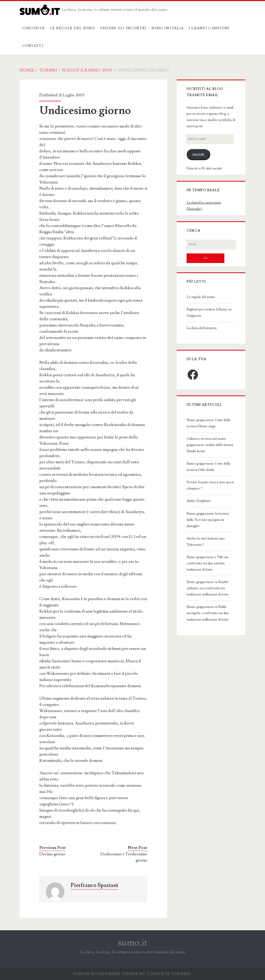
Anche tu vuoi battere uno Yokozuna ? (206, 542)
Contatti (33, 46)
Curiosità (34, 28)
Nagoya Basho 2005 (87, 70)
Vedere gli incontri (123, 28)
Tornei (48, 70)
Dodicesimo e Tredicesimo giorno (124, 857)
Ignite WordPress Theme (106, 974)
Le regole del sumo (72, 28)
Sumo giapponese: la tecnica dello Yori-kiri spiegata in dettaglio (208, 520)
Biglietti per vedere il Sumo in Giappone (209, 313)
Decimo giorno (52, 854)
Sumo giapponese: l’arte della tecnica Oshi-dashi (208, 467)
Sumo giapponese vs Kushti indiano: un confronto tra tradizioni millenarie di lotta (207, 588)
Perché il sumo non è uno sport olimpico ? (210, 485)
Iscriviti (198, 154)
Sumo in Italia (167, 28)
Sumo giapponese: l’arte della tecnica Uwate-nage (208, 423)
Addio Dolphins (198, 501)
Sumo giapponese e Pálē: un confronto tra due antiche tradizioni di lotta (208, 563)
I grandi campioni (209, 28)
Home (27, 70)
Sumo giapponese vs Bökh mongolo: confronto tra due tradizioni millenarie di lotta (208, 613)
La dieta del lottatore (202, 328)
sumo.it (133, 943)
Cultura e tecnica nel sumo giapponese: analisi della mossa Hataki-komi (210, 445)
